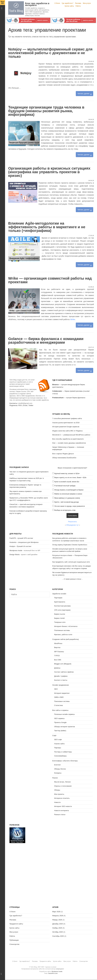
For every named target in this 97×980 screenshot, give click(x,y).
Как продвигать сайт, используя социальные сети (71, 562)
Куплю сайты (69, 6)
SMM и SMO (59, 697)
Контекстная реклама (62, 606)
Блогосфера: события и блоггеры (65, 761)
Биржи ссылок (60, 614)
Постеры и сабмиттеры (63, 752)
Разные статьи (60, 815)
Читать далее (83, 94)
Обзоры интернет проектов (64, 727)
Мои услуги (87, 3)
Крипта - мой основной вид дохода (67, 502)
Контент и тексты (61, 680)
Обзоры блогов (60, 769)
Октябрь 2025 (58, 932)
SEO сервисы (59, 718)
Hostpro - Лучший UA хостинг (20, 546)
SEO (56, 689)
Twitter (31, 405)
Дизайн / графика (61, 676)
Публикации (14, 940)
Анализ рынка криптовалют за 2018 (66, 423)
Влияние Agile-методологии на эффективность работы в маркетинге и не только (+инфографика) (47, 227)
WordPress (58, 643)
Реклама (78, 3)
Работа (78, 6)
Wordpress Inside (16, 550)
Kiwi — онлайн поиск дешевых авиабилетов (69, 443)
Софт (54, 736)
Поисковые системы (62, 701)
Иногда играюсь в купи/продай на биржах (69, 490)
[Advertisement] (30, 428)
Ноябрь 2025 (57, 928)
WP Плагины (59, 652)
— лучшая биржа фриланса (69, 398)
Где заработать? (68, 3)
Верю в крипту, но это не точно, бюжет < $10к (70, 478)
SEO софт (58, 740)
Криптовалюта (60, 602)
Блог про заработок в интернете (37, 4)
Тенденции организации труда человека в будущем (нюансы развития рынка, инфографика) (46, 111)
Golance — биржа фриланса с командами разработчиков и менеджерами (46, 341)
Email (25, 405)
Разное (55, 778)
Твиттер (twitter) (60, 731)
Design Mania (15, 555)
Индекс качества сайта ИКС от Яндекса (67, 431)
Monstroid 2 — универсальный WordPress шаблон (71, 435)
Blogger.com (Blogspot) (63, 664)
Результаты (72, 522)
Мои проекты (59, 794)
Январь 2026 (57, 920)
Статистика (58, 705)
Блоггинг (57, 765)
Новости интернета (62, 810)
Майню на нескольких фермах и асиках (68, 494)
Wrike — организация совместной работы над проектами (50, 280)
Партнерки (58, 598)
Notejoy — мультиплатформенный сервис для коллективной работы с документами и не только (50, 53)
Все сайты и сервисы (60, 710)
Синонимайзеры (60, 756)
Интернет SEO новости (63, 806)
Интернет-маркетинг (62, 693)
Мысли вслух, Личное (62, 782)
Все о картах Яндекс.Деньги (63, 454)
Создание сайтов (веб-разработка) (65, 639)
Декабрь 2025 (58, 924)
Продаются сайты (16, 924)
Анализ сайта (59, 744)
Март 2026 (56, 912)
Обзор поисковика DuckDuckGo (64, 458)
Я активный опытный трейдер (65, 486)
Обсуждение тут (72, 525)
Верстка (57, 647)
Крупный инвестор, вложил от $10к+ (67, 474)
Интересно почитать (62, 798)
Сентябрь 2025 (58, 936)
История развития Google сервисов (66, 427)
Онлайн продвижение (61, 685)
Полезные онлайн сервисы (64, 714)
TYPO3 (57, 656)
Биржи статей (59, 618)
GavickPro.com (53, 973)
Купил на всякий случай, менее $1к (67, 482)
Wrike (73, 319)
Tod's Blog (16, 8)
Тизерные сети (60, 622)
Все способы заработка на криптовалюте (68, 439)
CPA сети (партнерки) (62, 610)
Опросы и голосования (63, 786)
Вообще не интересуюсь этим (65, 510)
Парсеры (58, 748)
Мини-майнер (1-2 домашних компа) (67, 498)
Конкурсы (58, 773)
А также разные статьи (72, 579)
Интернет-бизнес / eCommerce (66, 626)
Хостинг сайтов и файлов (64, 672)
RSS (20, 405)
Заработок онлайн (59, 594)
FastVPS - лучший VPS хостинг (21, 538)
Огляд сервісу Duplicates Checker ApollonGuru (70, 545)
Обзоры (57, 790)
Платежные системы (62, 630)
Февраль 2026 (58, 916)
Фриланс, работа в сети (63, 635)
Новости (57, 802)
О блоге (57, 3)
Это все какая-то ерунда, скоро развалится (70, 506)
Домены (57, 668)
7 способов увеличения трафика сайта (67, 418)
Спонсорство (14, 944)
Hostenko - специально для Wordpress (24, 542)
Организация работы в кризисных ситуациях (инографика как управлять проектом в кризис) (49, 172)
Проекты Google (60, 722)
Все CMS (58, 660)
